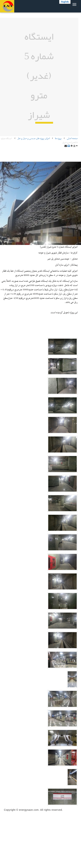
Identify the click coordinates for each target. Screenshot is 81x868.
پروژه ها (58, 138)
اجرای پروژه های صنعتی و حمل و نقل (34, 138)
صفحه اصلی (72, 138)
